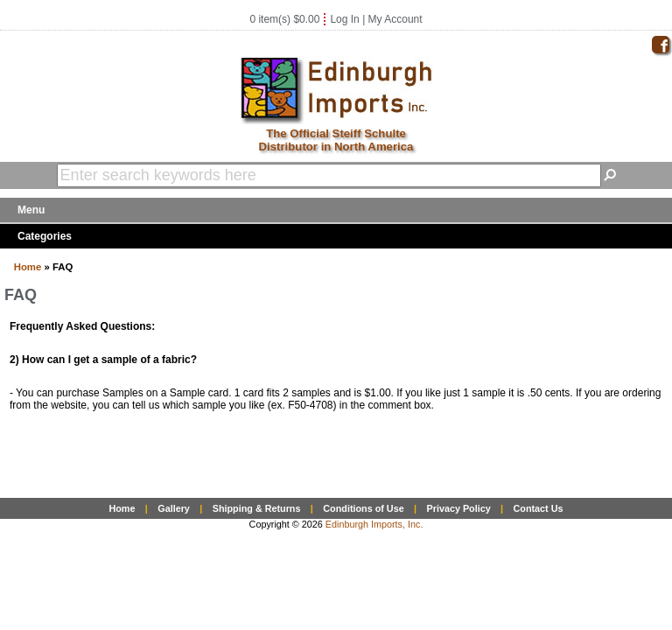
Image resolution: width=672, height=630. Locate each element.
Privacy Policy (458, 508)
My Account (395, 19)
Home (28, 267)
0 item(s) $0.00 (284, 19)
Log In (344, 19)
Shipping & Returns (257, 508)
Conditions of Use (363, 508)
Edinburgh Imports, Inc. (374, 524)
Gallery (174, 508)
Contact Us (539, 508)
